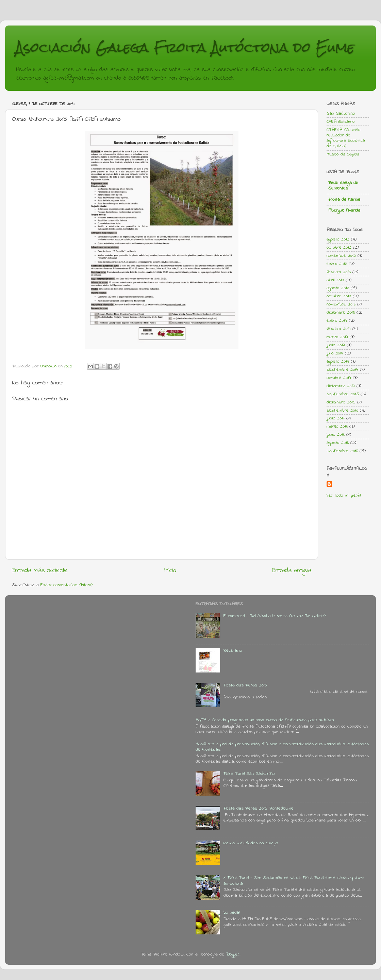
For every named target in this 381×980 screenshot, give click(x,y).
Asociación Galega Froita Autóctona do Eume (185, 47)
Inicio (170, 571)
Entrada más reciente (40, 571)
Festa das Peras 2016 (245, 685)
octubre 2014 (339, 378)
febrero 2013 (339, 272)
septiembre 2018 (342, 451)
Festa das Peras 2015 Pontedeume (259, 809)
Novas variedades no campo (251, 843)
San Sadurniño (341, 114)
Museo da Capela (343, 154)
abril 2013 (335, 280)
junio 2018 (336, 435)
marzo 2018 (337, 427)
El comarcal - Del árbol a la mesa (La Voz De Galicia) (275, 616)
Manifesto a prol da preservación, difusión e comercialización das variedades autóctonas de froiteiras (282, 747)
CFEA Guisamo (341, 122)
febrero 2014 (339, 329)
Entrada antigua (292, 571)
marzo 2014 (337, 337)
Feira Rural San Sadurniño (249, 774)
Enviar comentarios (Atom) (67, 585)
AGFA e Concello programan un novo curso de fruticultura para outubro (265, 720)
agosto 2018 (338, 443)
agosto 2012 (338, 239)
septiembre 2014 (342, 370)
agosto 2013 (338, 288)
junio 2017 (336, 418)
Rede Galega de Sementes (343, 186)
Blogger (233, 954)
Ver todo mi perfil (344, 496)
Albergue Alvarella (344, 211)
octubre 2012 (339, 248)
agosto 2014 (338, 362)
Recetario (233, 651)
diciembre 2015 (341, 402)
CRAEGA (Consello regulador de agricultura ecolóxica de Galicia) (346, 138)
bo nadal (231, 913)
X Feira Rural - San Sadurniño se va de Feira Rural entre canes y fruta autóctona (294, 881)
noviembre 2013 (341, 304)
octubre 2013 (339, 296)
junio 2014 (336, 345)
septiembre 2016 (342, 411)
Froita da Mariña (344, 200)
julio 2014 (335, 353)
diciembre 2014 (341, 386)
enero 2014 (337, 321)
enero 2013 (337, 264)
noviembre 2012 (341, 256)
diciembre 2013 (341, 313)
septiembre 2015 (343, 394)
